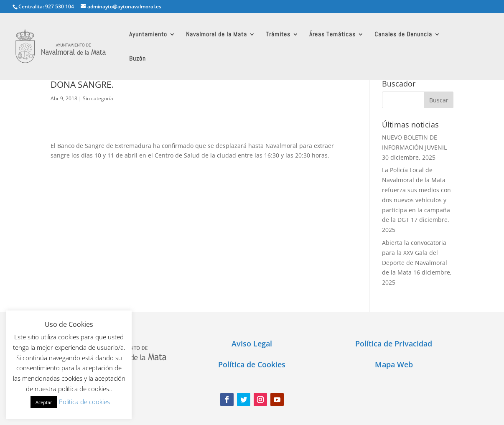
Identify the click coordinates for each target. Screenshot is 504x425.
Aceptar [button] (44, 402)
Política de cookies (84, 402)
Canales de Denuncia (403, 35)
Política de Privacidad (394, 344)
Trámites (278, 35)
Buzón (137, 59)
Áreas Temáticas (332, 35)
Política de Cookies (252, 364)
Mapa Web (394, 364)
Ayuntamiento (148, 35)
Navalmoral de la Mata (216, 35)
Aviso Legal (252, 344)
